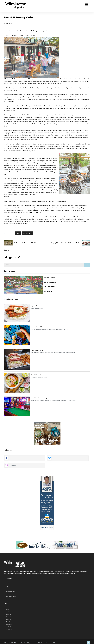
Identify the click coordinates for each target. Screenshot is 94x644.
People (8, 594)
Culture (8, 584)
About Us (8, 622)
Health (8, 589)
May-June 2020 (27, 233)
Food (18, 233)
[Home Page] (16, 3)
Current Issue (9, 271)
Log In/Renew (48, 291)
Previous (2, 434)
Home (7, 609)
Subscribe (8, 614)
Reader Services (10, 627)
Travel (7, 599)
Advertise (8, 619)
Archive (8, 612)
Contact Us (9, 629)
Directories (9, 617)
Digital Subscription (50, 282)
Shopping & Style (11, 597)
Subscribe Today (49, 278)
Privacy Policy (9, 624)
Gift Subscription (49, 287)
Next (92, 434)
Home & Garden (10, 591)
